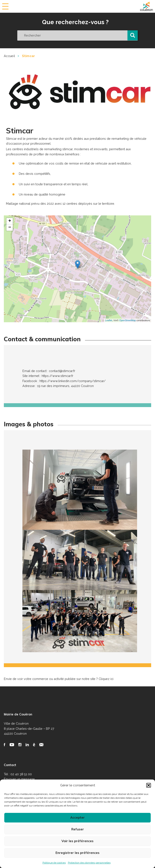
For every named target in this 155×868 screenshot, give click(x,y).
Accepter (77, 817)
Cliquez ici (106, 679)
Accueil (9, 56)
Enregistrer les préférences (77, 853)
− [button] (10, 228)
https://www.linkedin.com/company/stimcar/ (73, 381)
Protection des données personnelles (89, 863)
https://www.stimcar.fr (57, 376)
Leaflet (109, 320)
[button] (149, 785)
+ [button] (10, 221)
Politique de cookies (54, 863)
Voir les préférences (77, 841)
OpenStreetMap (128, 320)
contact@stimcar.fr (62, 371)
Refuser (78, 829)
